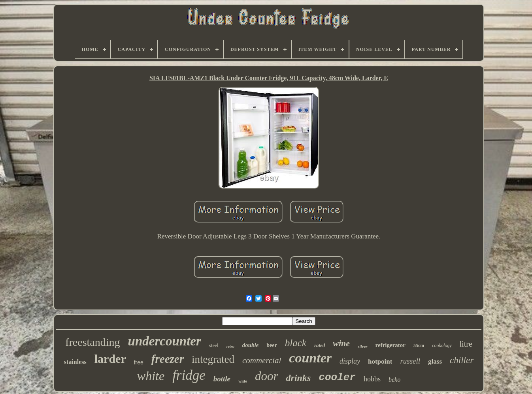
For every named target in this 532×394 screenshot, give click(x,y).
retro (230, 346)
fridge (189, 375)
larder (110, 359)
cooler (337, 377)
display (350, 361)
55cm (419, 345)
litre (466, 344)
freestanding (92, 342)
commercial (262, 360)
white (151, 376)
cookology (442, 345)
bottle (222, 379)
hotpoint (380, 361)
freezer (168, 359)
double (251, 345)
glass (435, 361)
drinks (299, 378)
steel (214, 345)
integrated (213, 359)
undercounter (165, 341)
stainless (75, 362)
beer (272, 345)
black (296, 343)
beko (394, 380)
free (139, 362)
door (267, 376)
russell (410, 361)
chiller (462, 360)
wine (341, 343)
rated (320, 345)
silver (362, 346)
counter (310, 358)
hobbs (372, 379)
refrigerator (391, 345)
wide (243, 381)
